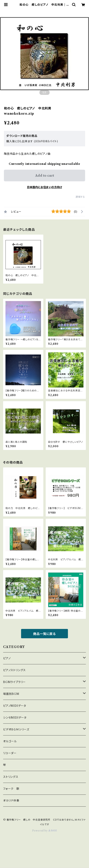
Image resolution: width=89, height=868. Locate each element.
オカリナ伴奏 (11, 801)
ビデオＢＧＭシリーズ (16, 729)
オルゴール (10, 741)
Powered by (45, 831)
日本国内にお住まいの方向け (44, 187)
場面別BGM (11, 694)
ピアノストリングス (14, 670)
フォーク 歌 (11, 789)
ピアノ (7, 658)
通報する (80, 197)
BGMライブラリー (14, 682)
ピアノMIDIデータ (15, 706)
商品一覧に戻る (44, 634)
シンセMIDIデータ (15, 718)
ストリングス (11, 777)
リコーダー (10, 753)
